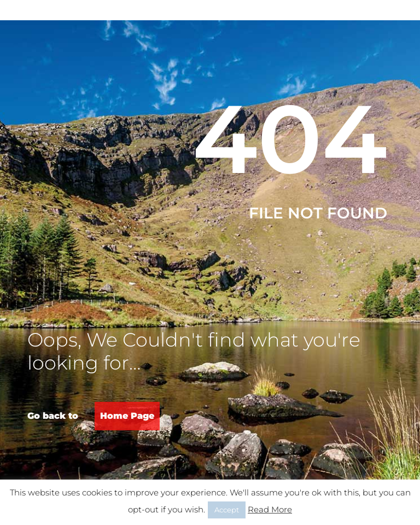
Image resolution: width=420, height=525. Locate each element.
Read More (270, 509)
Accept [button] (227, 510)
